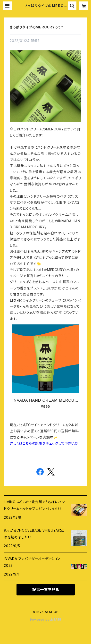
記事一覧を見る (46, 590)
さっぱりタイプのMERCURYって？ (37, 27)
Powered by (46, 620)
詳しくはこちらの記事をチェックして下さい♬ (44, 443)
